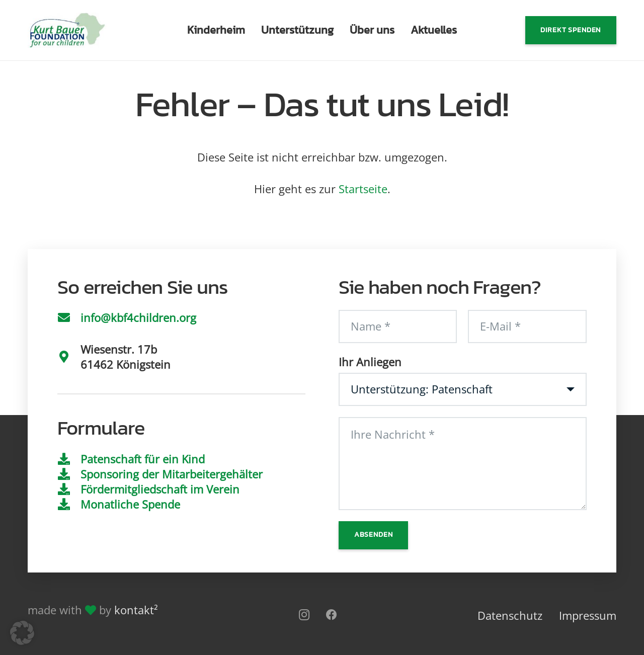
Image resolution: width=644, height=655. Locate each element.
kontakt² (136, 610)
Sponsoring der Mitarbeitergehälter (172, 474)
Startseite (363, 189)
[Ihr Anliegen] (463, 389)
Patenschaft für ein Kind (143, 459)
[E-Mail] (527, 326)
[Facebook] (332, 615)
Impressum (588, 615)
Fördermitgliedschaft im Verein (160, 489)
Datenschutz (510, 615)
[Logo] (67, 30)
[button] (22, 633)
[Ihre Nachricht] (463, 464)
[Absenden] (373, 535)
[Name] (398, 326)
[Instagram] (304, 615)
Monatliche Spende (130, 504)
